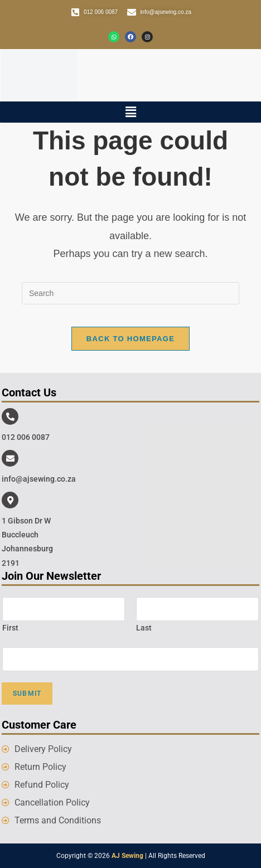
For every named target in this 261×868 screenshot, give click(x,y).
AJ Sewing (127, 856)
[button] (130, 112)
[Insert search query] (130, 293)
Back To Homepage (130, 339)
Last (144, 628)
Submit (27, 694)
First (10, 628)
